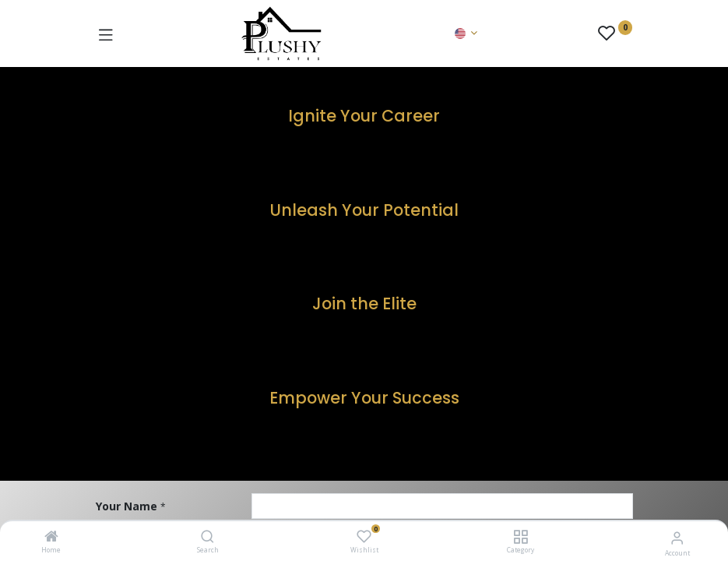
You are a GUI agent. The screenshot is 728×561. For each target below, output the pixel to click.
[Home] (51, 537)
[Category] (521, 537)
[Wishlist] (364, 536)
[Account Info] (677, 537)
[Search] (207, 537)
